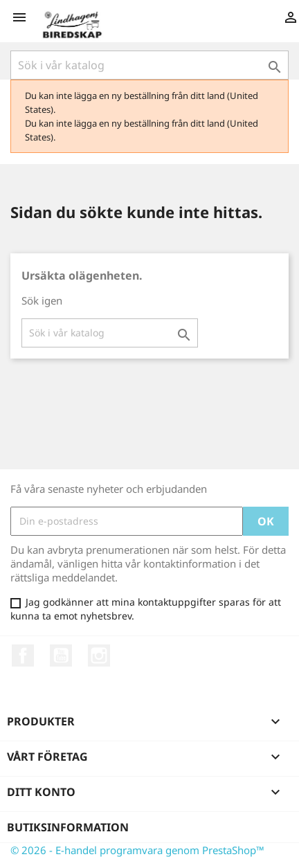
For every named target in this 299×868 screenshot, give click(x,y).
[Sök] (149, 65)
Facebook (23, 655)
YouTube (61, 655)
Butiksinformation (68, 827)
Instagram (99, 655)
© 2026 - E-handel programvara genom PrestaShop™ (137, 850)
